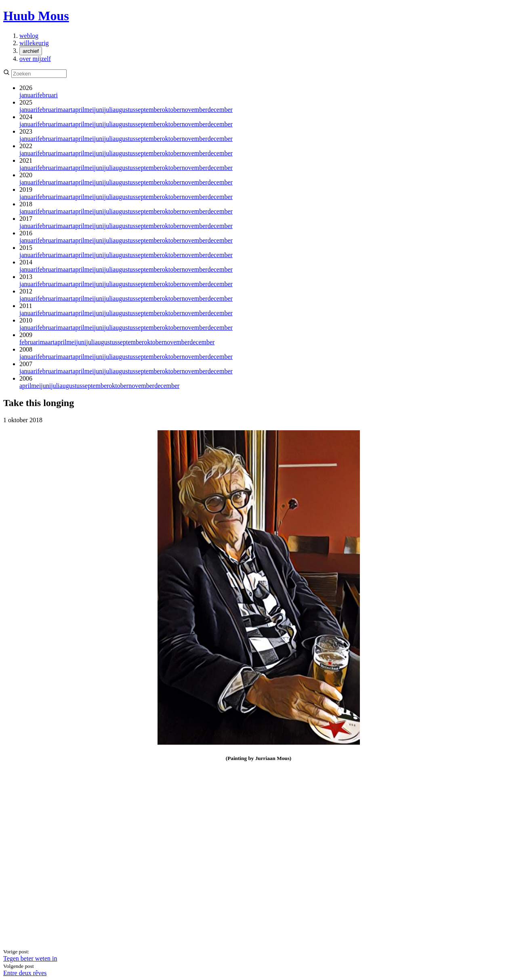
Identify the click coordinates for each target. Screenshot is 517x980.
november (195, 110)
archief (31, 51)
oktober (172, 110)
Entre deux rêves (25, 973)
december (220, 110)
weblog (29, 36)
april (78, 110)
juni (99, 110)
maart (65, 110)
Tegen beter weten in (30, 958)
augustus (124, 110)
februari (47, 95)
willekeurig (34, 43)
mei (89, 110)
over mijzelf (35, 59)
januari (28, 95)
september (149, 110)
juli (108, 110)
